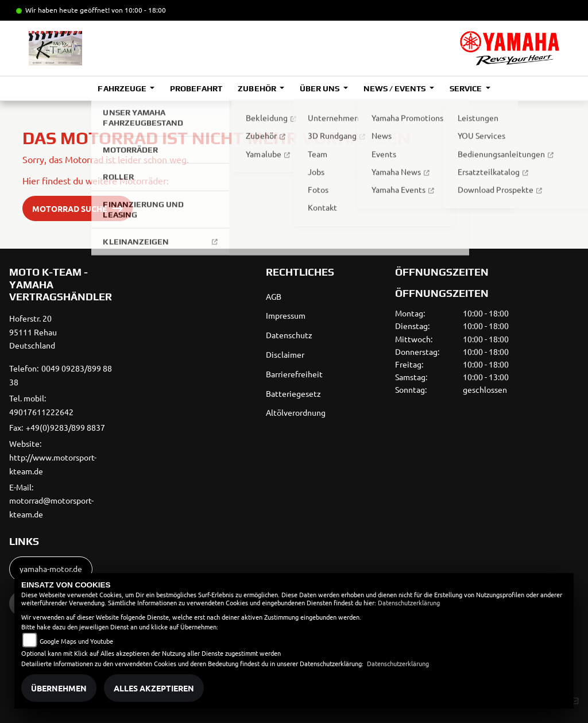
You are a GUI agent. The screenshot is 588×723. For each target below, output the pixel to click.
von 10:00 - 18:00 (139, 10)
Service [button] (467, 88)
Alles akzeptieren (154, 688)
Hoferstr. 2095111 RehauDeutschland (33, 332)
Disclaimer (285, 354)
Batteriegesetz (293, 393)
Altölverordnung (296, 412)
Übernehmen (59, 688)
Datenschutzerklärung (409, 602)
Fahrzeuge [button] (123, 88)
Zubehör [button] (258, 88)
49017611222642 (41, 412)
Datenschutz (289, 335)
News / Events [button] (395, 88)
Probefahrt (196, 88)
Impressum (286, 315)
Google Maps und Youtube (76, 641)
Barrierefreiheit (294, 374)
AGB (274, 296)
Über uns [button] (320, 88)
